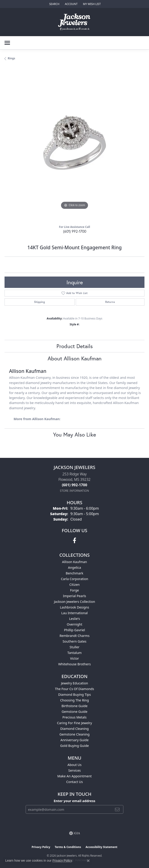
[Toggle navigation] (7, 43)
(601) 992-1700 (75, 231)
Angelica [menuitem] (74, 567)
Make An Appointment (75, 776)
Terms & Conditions (68, 847)
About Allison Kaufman (75, 358)
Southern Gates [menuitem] (74, 641)
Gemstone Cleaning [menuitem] (74, 734)
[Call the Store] (75, 485)
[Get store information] (74, 491)
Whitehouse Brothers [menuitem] (74, 664)
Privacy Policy (41, 847)
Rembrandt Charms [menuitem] (74, 636)
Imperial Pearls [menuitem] (75, 596)
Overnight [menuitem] (74, 624)
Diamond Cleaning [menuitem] (74, 729)
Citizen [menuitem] (75, 585)
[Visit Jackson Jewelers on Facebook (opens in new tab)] (74, 541)
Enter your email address (75, 801)
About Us (75, 765)
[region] (74, 144)
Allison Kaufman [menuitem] (75, 562)
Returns (110, 302)
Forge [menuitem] (74, 590)
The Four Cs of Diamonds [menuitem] (74, 689)
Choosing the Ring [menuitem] (74, 700)
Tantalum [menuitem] (74, 653)
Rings (11, 58)
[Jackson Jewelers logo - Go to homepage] (74, 22)
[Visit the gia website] (75, 833)
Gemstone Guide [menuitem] (75, 712)
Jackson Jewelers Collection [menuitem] (74, 602)
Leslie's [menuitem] (75, 619)
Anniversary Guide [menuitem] (74, 740)
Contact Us (74, 782)
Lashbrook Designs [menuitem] (74, 607)
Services (74, 770)
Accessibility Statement (101, 847)
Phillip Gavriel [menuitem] (74, 630)
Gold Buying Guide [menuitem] (74, 746)
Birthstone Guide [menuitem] (74, 706)
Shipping (39, 302)
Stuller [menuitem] (74, 647)
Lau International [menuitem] (74, 613)
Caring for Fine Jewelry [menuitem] (74, 723)
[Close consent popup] (88, 861)
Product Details (75, 346)
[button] (54, 4)
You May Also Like (74, 434)
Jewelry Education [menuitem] (74, 683)
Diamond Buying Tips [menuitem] (74, 695)
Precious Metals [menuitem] (74, 717)
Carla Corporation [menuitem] (74, 579)
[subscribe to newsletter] (117, 809)
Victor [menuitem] (74, 658)
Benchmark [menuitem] (74, 573)
